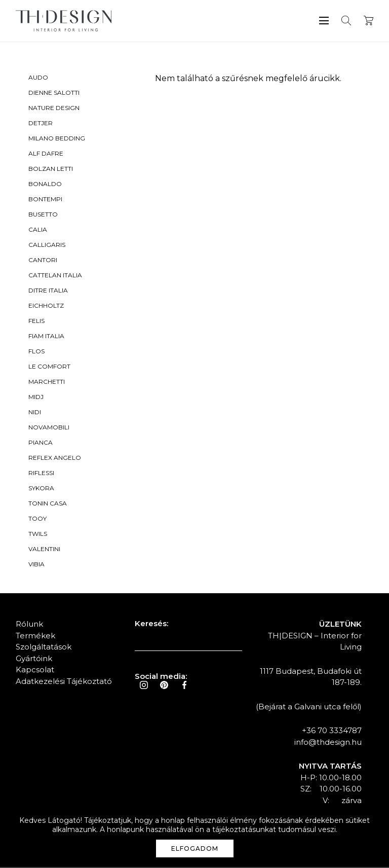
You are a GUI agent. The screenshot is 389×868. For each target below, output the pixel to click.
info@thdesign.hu (328, 743)
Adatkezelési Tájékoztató (64, 682)
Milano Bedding (57, 139)
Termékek (35, 637)
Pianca (41, 443)
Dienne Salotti (54, 94)
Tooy (37, 519)
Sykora (41, 489)
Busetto (43, 215)
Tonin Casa (48, 504)
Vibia (36, 565)
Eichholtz (46, 306)
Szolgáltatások (44, 648)
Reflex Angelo (55, 459)
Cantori (43, 261)
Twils (38, 535)
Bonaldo (45, 185)
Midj (36, 398)
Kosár (368, 21)
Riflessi (41, 474)
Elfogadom (195, 848)
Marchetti (47, 383)
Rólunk (29, 625)
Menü (324, 21)
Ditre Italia (48, 291)
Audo (38, 78)
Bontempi (45, 200)
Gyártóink (34, 659)
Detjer (41, 124)
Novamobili (49, 428)
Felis (36, 322)
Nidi (35, 413)
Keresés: (151, 624)
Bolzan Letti (51, 170)
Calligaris (47, 246)
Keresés (346, 21)
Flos (36, 352)
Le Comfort (49, 367)
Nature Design (54, 109)
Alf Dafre (46, 154)
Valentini (44, 550)
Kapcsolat (35, 671)
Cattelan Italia (55, 276)
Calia (38, 230)
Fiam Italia (46, 337)
